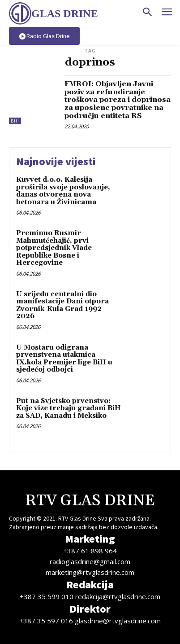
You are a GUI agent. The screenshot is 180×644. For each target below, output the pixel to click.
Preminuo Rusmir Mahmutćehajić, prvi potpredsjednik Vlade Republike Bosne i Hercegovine (54, 248)
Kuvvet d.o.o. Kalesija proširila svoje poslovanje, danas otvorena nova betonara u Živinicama (63, 191)
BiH (15, 121)
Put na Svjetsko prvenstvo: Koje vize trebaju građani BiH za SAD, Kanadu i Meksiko (69, 408)
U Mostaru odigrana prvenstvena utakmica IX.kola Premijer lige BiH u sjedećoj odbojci (64, 359)
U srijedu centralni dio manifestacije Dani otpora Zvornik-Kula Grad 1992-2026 (62, 305)
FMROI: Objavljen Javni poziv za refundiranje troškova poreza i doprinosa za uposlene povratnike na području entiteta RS (118, 100)
